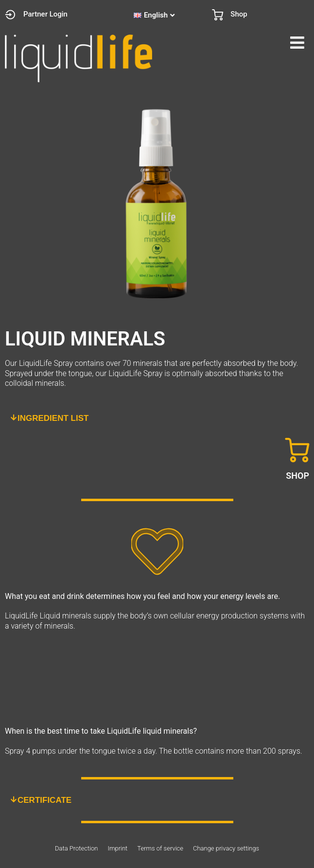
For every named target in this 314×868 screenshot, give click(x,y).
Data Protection (76, 848)
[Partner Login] (10, 15)
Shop (239, 14)
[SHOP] (297, 450)
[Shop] (218, 15)
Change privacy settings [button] (226, 848)
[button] (235, 43)
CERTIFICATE (44, 800)
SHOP (297, 476)
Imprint (117, 848)
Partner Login (45, 14)
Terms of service (160, 848)
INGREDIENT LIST (53, 418)
